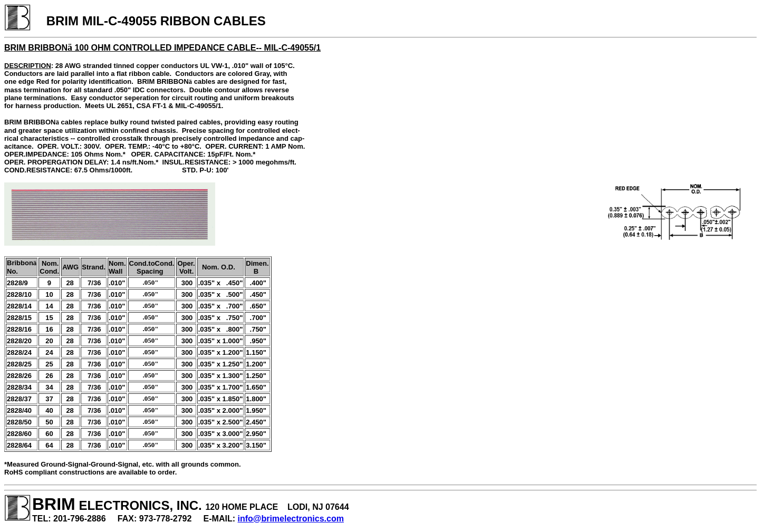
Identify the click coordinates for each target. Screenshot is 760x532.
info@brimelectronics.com (291, 519)
